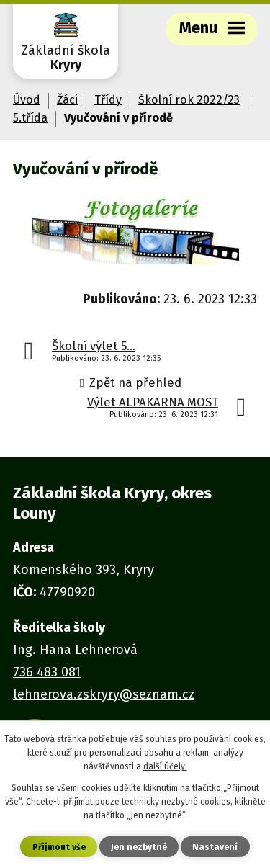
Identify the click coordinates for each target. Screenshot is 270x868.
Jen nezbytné (139, 847)
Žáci (67, 100)
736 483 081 (47, 672)
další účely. (165, 766)
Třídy (108, 100)
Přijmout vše (59, 847)
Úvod (27, 100)
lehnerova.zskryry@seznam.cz (104, 694)
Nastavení (215, 847)
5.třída (30, 118)
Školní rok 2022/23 (189, 100)
